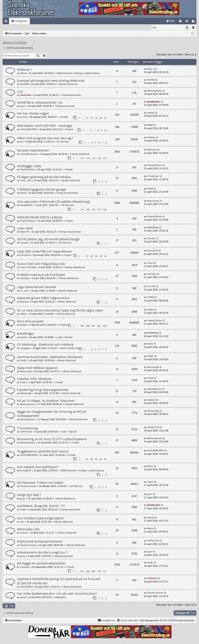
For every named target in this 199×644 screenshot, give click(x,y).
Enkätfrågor (26, 334)
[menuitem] (171, 21)
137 (99, 210)
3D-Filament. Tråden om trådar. (41, 483)
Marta (150, 529)
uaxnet (24, 117)
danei (23, 597)
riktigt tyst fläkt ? (29, 495)
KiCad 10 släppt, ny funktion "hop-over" (46, 401)
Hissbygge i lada (29, 166)
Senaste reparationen (33, 150)
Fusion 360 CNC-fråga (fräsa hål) (41, 264)
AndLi (23, 382)
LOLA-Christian (28, 268)
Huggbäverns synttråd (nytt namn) (43, 451)
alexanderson (154, 389)
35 (105, 256)
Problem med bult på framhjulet (41, 275)
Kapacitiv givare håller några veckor (43, 298)
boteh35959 (26, 587)
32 (92, 256)
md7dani (25, 278)
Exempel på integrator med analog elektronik (51, 81)
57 (87, 459)
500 (88, 326)
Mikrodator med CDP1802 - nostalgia (45, 126)
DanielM (24, 84)
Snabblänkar (7, 22)
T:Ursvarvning (27, 428)
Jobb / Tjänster (65, 337)
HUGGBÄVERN (29, 130)
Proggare (25, 348)
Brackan (24, 302)
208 (88, 571)
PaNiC (24, 361)
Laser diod (25, 228)
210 (99, 571)
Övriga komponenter (67, 193)
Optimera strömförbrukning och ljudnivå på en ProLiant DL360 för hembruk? (59, 581)
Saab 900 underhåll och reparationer (44, 251)
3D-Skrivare (63, 142)
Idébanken (60, 597)
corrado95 (26, 471)
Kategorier (21, 21)
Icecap (151, 518)
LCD (20, 92)
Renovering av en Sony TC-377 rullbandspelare (52, 439)
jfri (21, 142)
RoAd (23, 193)
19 (96, 118)
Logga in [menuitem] (188, 22)
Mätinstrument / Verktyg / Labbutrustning (78, 73)
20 (101, 118)
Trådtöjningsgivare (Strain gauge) (42, 189)
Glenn (23, 73)
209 (93, 571)
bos (22, 522)
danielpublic (26, 205)
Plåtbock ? (24, 70)
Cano (150, 263)
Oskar (150, 378)
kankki (24, 325)
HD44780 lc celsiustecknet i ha (40, 103)
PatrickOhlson (27, 170)
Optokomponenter (71, 95)
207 (82, 571)
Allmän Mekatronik (75, 268)
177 (105, 158)
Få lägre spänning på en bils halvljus (44, 177)
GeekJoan (26, 95)
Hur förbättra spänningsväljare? (41, 518)
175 (93, 158)
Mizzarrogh (26, 372)
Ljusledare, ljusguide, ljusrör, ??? (41, 506)
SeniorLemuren (28, 486)
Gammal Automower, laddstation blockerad (50, 357)
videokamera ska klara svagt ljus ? (42, 552)
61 (105, 459)
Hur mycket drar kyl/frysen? (38, 467)
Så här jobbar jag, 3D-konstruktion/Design (48, 239)
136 (93, 210)
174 (88, 158)
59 (96, 459)
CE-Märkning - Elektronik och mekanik (45, 345)
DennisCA (26, 255)
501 (93, 326)
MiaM (150, 125)
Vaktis (23, 314)
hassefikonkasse (29, 154)
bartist (23, 337)
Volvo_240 (26, 181)
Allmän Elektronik (69, 84)
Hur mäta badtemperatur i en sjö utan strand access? (57, 594)
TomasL (24, 243)
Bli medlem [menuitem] (194, 22)
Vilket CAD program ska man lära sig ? (45, 138)
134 (82, 210)
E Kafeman (153, 176)
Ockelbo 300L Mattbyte (34, 379)
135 (88, 210)
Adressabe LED (28, 529)
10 (105, 131)
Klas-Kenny (153, 201)
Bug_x (151, 69)
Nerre (150, 344)
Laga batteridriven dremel (36, 287)
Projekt (65, 117)
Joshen (24, 533)
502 (99, 326)
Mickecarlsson (155, 91)
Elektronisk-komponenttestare (40, 541)
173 (82, 158)
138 (105, 210)
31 (87, 256)
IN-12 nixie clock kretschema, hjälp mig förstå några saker (60, 310)
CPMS (151, 297)
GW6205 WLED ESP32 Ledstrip (40, 217)
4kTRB (151, 80)
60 (101, 459)
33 (96, 256)
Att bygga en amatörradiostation (41, 563)
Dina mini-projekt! (30, 321)
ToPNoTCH (26, 432)
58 (92, 459)
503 (105, 326)
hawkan (151, 138)
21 (105, 118)
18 (92, 118)
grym (23, 106)
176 (99, 158)
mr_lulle (24, 291)
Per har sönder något (33, 113)
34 (101, 256)
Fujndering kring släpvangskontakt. (43, 390)
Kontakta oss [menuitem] (106, 620)
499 (82, 326)
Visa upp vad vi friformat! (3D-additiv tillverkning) (53, 202)
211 (105, 571)
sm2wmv (25, 567)
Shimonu (152, 150)
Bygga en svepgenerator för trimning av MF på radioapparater (52, 414)
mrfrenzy (152, 578)
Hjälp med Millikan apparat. (38, 368)
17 (87, 118)
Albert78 (25, 232)
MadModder (154, 102)
